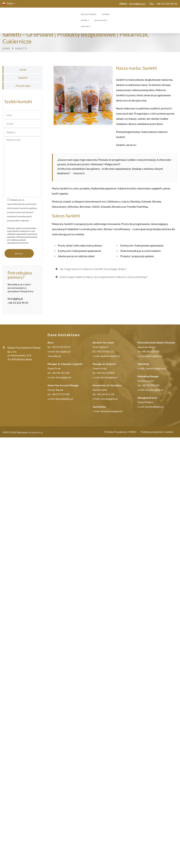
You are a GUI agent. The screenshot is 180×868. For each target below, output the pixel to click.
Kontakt (85, 26)
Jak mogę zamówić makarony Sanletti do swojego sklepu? (93, 269)
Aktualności (101, 20)
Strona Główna (89, 14)
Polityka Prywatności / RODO (120, 432)
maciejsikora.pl (35, 432)
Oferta (84, 20)
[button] (114, 269)
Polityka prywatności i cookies (157, 432)
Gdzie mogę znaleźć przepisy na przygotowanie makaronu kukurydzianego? (104, 277)
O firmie (106, 14)
